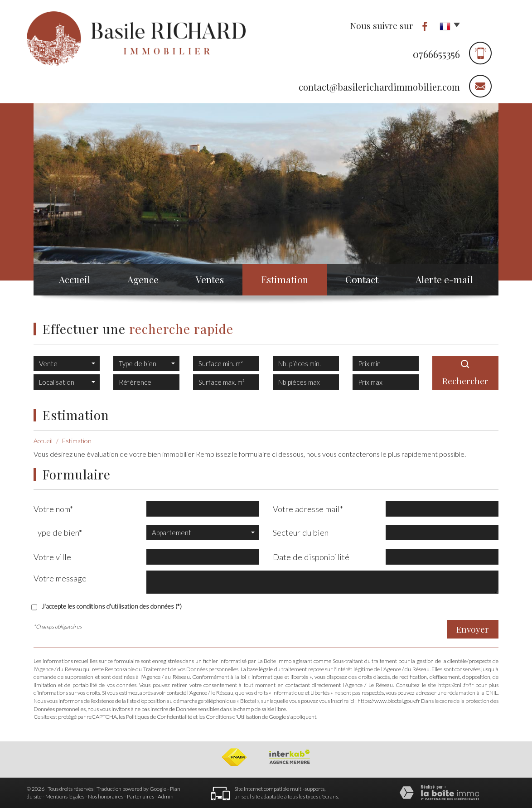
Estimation (285, 279)
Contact (362, 279)
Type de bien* (58, 532)
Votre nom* (53, 509)
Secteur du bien (301, 532)
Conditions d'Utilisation (233, 717)
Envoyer (473, 629)
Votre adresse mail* (308, 509)
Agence (143, 279)
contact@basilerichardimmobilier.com (379, 87)
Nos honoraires (106, 796)
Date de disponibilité (311, 557)
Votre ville (52, 557)
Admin (166, 796)
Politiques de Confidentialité (159, 717)
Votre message (60, 578)
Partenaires (140, 796)
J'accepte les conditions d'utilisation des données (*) (112, 606)
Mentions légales (65, 796)
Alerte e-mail (444, 279)
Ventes (210, 279)
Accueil (75, 279)
